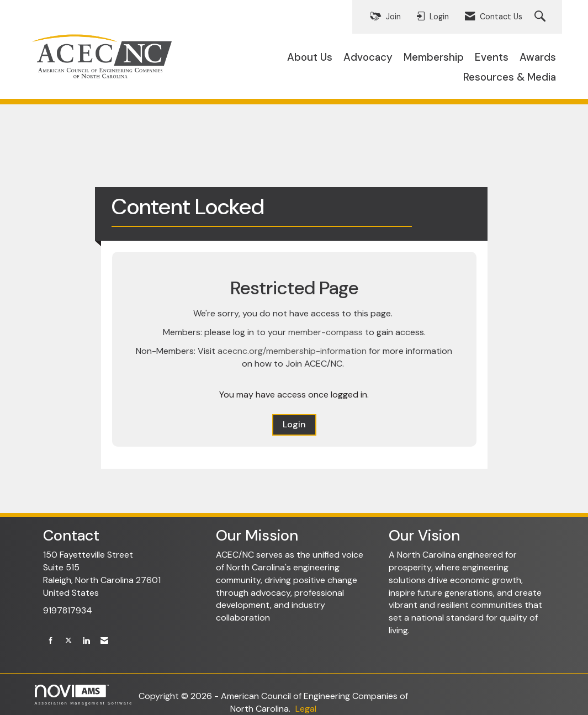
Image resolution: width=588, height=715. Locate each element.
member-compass (325, 332)
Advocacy (368, 57)
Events (492, 57)
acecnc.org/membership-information (292, 351)
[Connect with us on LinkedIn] (86, 641)
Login (294, 424)
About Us (310, 57)
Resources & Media (510, 77)
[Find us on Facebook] (51, 641)
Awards (538, 57)
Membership (434, 57)
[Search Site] (541, 17)
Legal (306, 709)
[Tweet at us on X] (68, 641)
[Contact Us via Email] (104, 641)
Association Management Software (84, 695)
